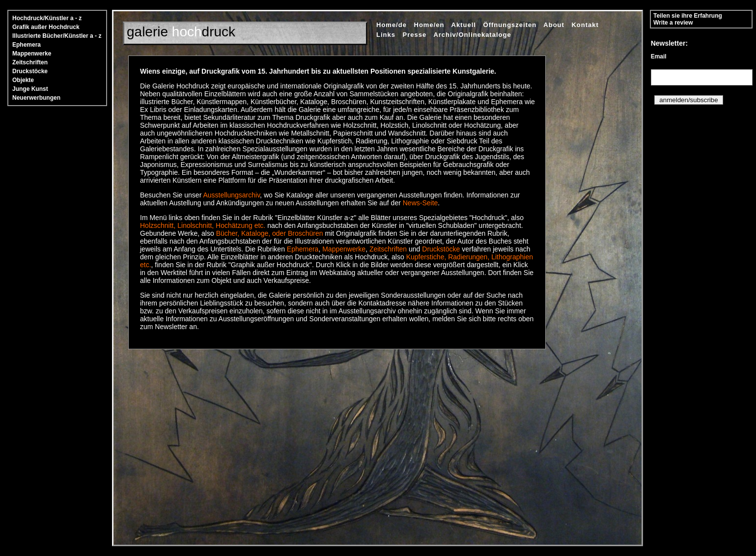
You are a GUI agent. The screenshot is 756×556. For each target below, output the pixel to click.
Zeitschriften (30, 62)
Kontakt (585, 25)
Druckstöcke (30, 71)
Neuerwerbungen (36, 98)
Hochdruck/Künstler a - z (47, 18)
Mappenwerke (32, 54)
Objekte (23, 80)
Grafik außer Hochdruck (46, 27)
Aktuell (464, 25)
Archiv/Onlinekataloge (472, 35)
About (554, 25)
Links (386, 35)
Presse (415, 35)
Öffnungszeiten (510, 25)
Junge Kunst (30, 89)
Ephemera (27, 45)
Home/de (392, 25)
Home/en (429, 25)
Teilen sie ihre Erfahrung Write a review (688, 19)
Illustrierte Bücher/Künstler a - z (57, 36)
